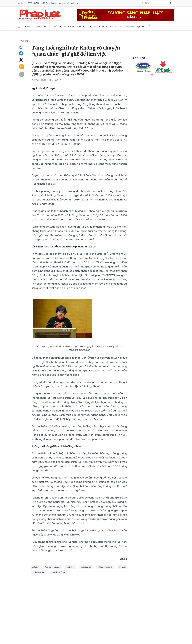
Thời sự (27, 27)
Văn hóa (103, 27)
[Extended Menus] (149, 26)
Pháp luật (82, 27)
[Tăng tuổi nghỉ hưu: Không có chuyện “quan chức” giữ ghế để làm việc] (40, 15)
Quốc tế (57, 27)
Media (47, 27)
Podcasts (69, 27)
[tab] (152, 75)
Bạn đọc (141, 27)
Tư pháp (37, 27)
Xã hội (93, 27)
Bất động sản (127, 27)
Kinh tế (114, 27)
